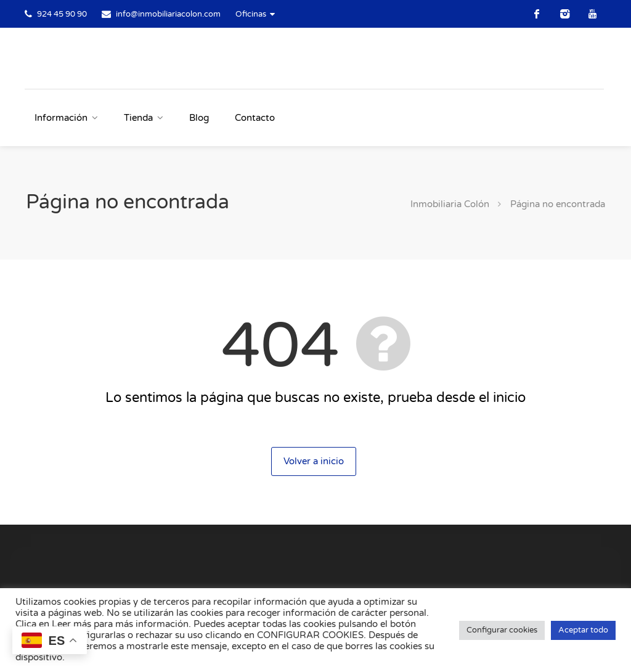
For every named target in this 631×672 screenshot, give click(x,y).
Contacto (255, 118)
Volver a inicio (314, 461)
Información (61, 118)
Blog (199, 118)
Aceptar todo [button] (583, 630)
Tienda (138, 118)
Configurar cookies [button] (502, 630)
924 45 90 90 (62, 14)
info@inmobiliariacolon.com (168, 14)
